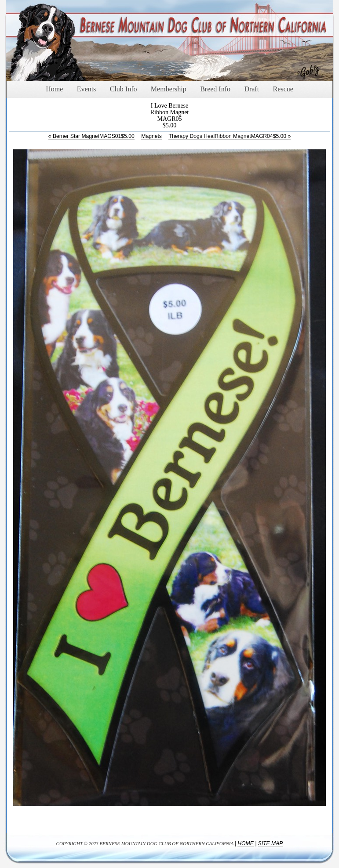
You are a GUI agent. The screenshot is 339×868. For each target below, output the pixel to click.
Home (245, 843)
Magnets (151, 136)
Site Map (271, 843)
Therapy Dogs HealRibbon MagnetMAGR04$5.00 (230, 136)
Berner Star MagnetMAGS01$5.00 (91, 136)
